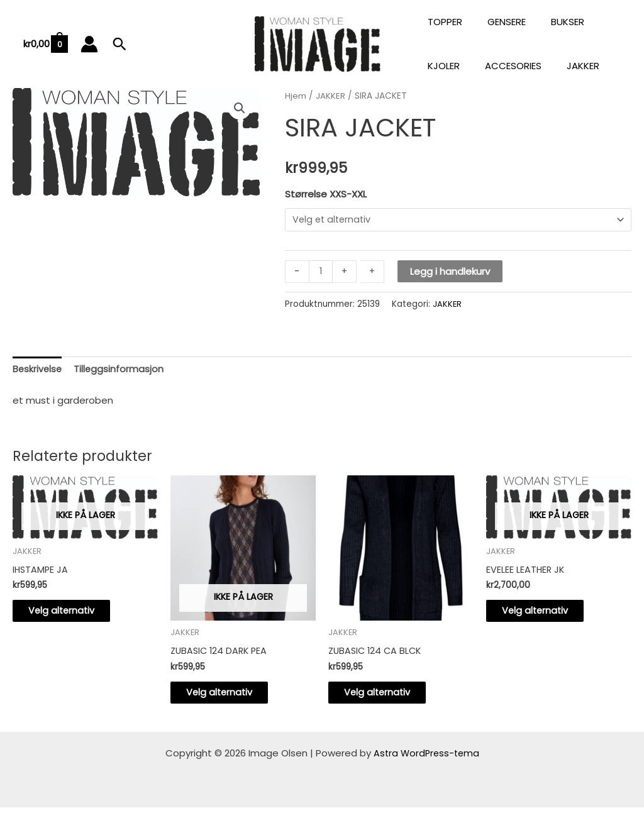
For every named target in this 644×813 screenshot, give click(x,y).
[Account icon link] (89, 44)
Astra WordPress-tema (426, 759)
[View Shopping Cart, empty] (45, 44)
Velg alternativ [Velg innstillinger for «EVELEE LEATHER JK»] (546, 615)
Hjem (296, 96)
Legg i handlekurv (451, 272)
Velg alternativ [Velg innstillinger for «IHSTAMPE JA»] (72, 615)
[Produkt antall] (321, 272)
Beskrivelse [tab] (38, 371)
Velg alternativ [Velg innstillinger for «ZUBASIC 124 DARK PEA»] (230, 696)
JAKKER (330, 96)
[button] (119, 44)
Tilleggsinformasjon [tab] (121, 371)
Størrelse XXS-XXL (326, 194)
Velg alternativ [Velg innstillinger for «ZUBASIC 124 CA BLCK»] (388, 696)
